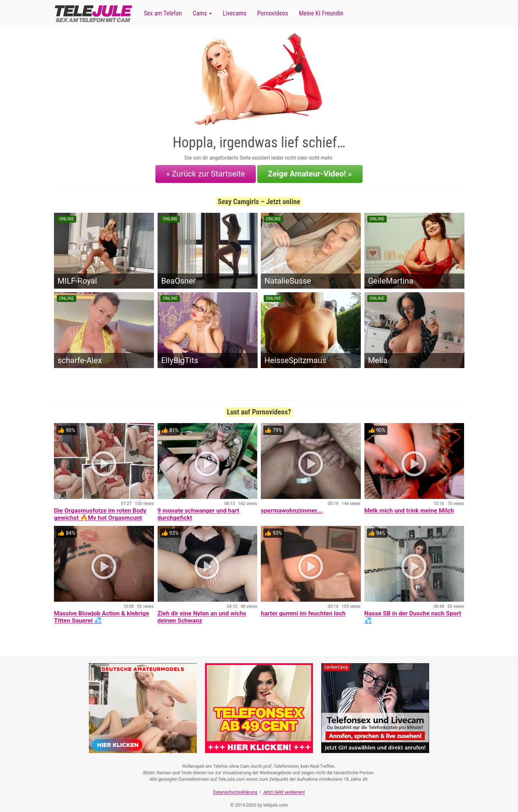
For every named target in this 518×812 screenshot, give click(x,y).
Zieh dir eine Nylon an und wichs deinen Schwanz (202, 613)
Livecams (235, 13)
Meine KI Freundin (321, 13)
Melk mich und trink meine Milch (409, 506)
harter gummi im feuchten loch (303, 609)
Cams (202, 13)
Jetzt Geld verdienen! (284, 785)
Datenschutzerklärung (235, 785)
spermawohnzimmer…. (292, 506)
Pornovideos (273, 13)
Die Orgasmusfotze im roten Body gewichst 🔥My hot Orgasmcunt (100, 510)
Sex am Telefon (163, 13)
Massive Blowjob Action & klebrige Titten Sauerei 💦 (101, 613)
